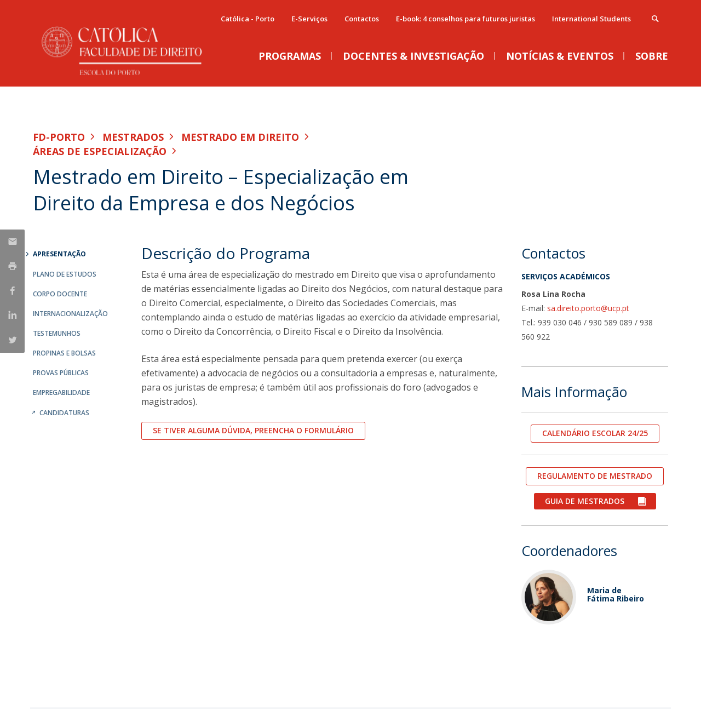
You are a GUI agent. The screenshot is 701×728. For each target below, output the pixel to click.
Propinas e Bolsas (64, 353)
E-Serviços (309, 19)
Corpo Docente (60, 294)
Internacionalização (70, 314)
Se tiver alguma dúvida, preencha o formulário (253, 430)
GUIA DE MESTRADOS (586, 501)
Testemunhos (57, 333)
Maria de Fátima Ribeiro (616, 594)
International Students (591, 19)
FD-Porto (59, 137)
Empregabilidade (61, 392)
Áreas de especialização (100, 151)
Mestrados (133, 137)
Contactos (362, 19)
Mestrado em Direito (240, 137)
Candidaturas (64, 413)
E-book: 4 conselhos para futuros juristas (466, 19)
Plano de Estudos (65, 274)
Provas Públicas (61, 373)
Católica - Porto (248, 19)
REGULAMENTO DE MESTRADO (595, 476)
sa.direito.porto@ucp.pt (588, 308)
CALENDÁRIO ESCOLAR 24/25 (595, 433)
